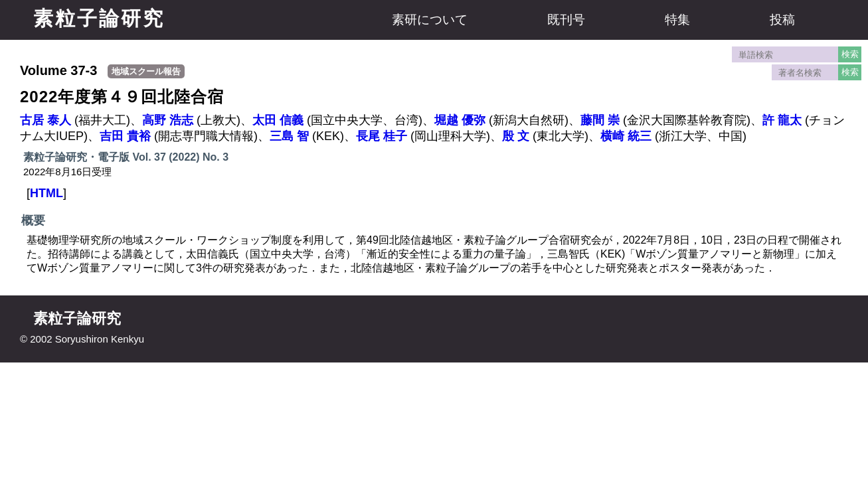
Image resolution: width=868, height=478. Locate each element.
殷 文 (516, 136)
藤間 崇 (600, 120)
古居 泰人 (45, 120)
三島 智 (289, 136)
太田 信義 (278, 120)
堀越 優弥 (460, 120)
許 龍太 (782, 120)
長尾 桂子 (382, 136)
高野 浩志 (168, 120)
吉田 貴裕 (125, 136)
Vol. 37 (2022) (166, 157)
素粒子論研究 (99, 18)
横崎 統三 (626, 136)
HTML (46, 193)
